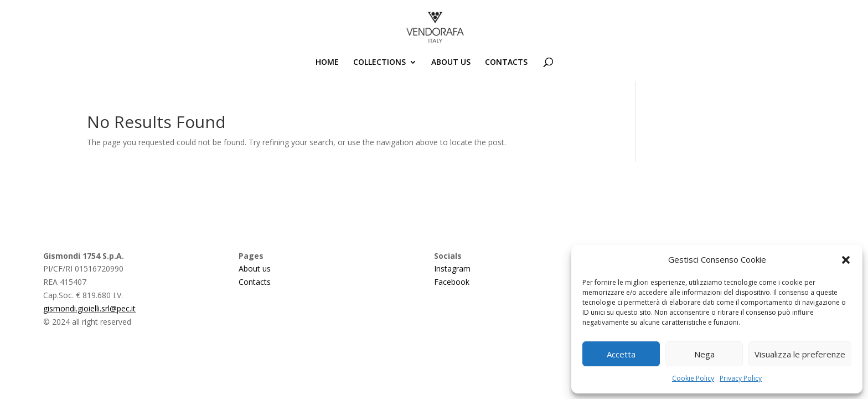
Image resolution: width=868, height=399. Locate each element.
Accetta (621, 354)
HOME (327, 63)
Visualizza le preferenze (800, 354)
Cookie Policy (693, 378)
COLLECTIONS (379, 63)
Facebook (452, 282)
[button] (846, 260)
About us (255, 268)
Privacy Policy (741, 378)
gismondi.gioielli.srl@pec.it (89, 308)
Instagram (452, 268)
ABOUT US (451, 63)
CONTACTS (506, 63)
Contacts (255, 282)
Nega (704, 354)
